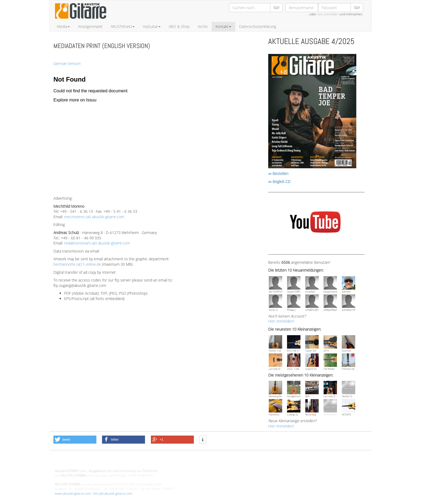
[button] (75, 440)
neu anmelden (328, 14)
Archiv (203, 26)
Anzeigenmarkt (90, 26)
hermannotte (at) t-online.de (77, 264)
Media (63, 26)
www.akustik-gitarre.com (73, 493)
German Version (67, 63)
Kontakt (223, 26)
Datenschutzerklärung (258, 26)
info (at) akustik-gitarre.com (112, 493)
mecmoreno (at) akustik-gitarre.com (94, 217)
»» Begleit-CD (279, 182)
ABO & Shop (179, 26)
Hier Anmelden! (281, 321)
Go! (276, 7)
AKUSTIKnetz (123, 26)
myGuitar (152, 26)
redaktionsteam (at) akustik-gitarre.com (97, 243)
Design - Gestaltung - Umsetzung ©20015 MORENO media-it (99, 462)
